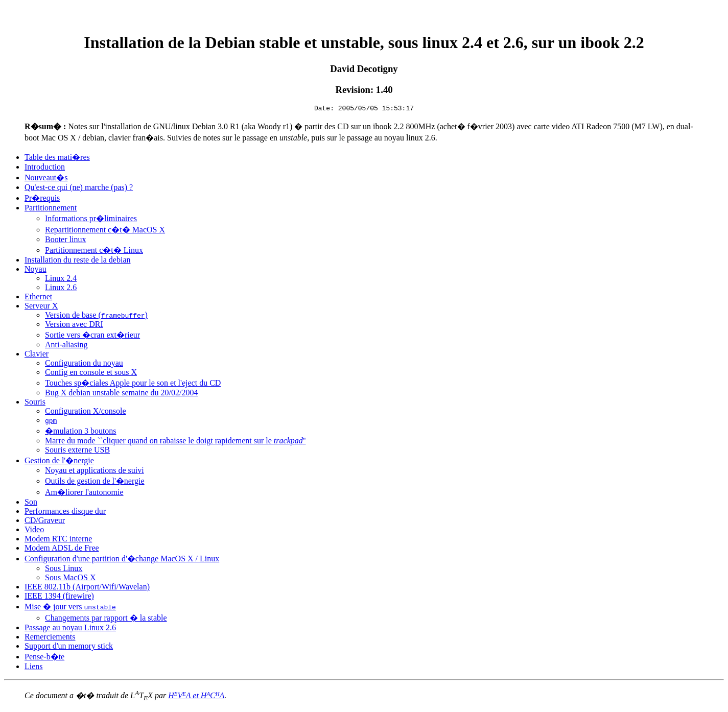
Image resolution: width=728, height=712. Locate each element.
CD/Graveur (45, 522)
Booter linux (65, 241)
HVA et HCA (196, 697)
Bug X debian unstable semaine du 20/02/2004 (122, 394)
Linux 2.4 (61, 280)
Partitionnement (51, 209)
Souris (35, 403)
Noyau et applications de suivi (95, 472)
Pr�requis (42, 199)
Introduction (45, 168)
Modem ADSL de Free (62, 549)
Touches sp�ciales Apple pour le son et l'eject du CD (133, 384)
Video (34, 531)
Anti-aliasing (66, 346)
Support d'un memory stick (69, 647)
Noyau (36, 270)
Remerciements (50, 638)
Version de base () (96, 316)
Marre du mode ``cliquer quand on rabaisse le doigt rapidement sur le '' (175, 442)
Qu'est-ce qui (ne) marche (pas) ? (79, 189)
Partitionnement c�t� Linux (94, 252)
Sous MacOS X (71, 579)
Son (31, 503)
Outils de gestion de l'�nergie (95, 482)
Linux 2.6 (61, 289)
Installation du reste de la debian (77, 261)
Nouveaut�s (46, 179)
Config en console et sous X (91, 374)
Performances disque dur (65, 513)
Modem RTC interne (58, 540)
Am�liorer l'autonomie (84, 494)
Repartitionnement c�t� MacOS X (105, 231)
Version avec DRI (74, 326)
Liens (34, 668)
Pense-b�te (44, 658)
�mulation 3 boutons (81, 432)
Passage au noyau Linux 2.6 (70, 629)
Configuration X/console (86, 412)
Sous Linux (64, 570)
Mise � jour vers (70, 608)
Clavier (37, 355)
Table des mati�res (57, 159)
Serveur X (41, 307)
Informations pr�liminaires (91, 220)
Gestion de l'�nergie (59, 462)
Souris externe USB (77, 451)
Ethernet (38, 298)
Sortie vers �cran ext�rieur (92, 336)
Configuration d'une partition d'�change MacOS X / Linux (122, 560)
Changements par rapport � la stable (106, 619)
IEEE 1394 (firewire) (59, 597)
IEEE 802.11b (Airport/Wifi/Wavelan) (87, 588)
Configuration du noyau (84, 364)
